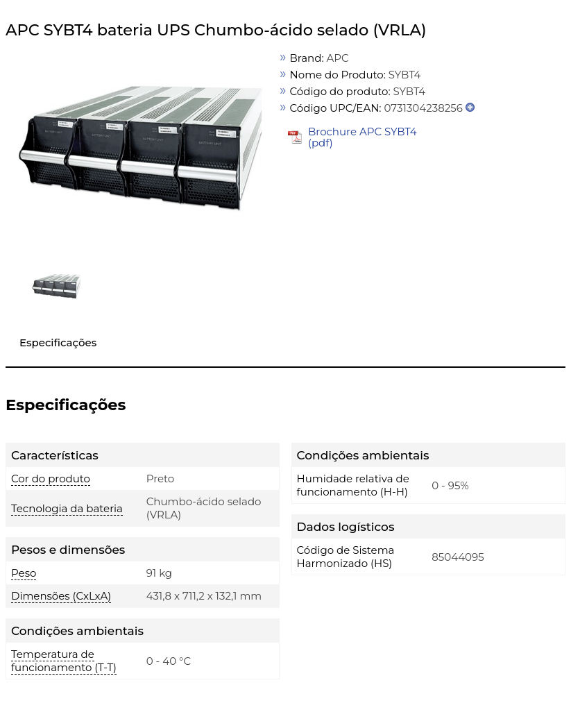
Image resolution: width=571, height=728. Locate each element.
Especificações (58, 342)
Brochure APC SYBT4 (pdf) (363, 137)
